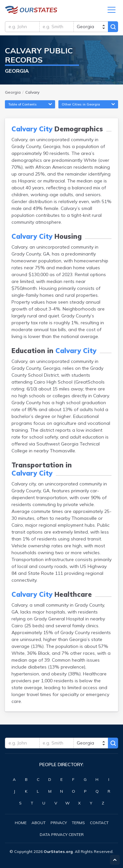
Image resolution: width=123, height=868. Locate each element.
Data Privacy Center (62, 834)
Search (113, 27)
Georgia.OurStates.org (31, 10)
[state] (91, 27)
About (39, 823)
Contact (99, 823)
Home (21, 823)
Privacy (59, 823)
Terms (78, 823)
